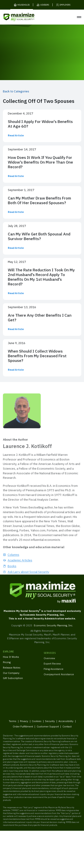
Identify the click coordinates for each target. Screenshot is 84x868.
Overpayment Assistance (59, 678)
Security (50, 724)
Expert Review (52, 667)
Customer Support (48, 729)
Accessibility (66, 724)
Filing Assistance (54, 672)
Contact (67, 729)
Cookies (37, 724)
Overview (49, 662)
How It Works (11, 659)
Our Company (11, 675)
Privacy (24, 724)
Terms (13, 724)
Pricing (7, 665)
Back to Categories (16, 91)
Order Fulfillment (23, 729)
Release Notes (12, 670)
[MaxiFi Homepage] (13, 17)
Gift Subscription (13, 681)
